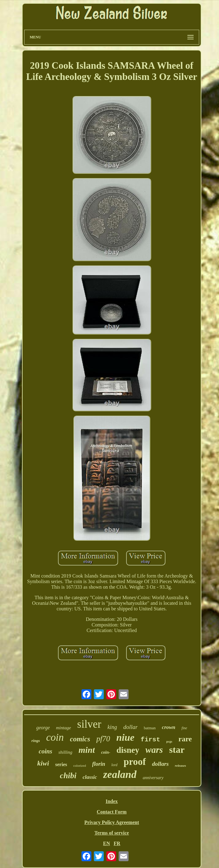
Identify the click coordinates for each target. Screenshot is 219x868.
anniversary (153, 778)
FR (117, 843)
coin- (106, 752)
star (177, 750)
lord (114, 765)
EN (107, 843)
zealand (120, 774)
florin (99, 764)
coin (55, 737)
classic (90, 777)
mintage (64, 728)
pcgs (169, 742)
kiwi (43, 763)
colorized (79, 765)
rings (35, 741)
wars (154, 750)
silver (89, 724)
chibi (68, 776)
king (112, 727)
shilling (65, 752)
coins (45, 751)
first (150, 740)
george (43, 728)
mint (87, 750)
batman (150, 728)
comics (80, 739)
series (61, 764)
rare (185, 739)
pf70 (103, 739)
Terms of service (112, 833)
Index (112, 801)
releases (181, 765)
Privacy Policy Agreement (112, 822)
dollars (160, 764)
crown (169, 727)
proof (135, 762)
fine (184, 728)
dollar (130, 727)
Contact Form (112, 812)
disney (128, 750)
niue (125, 737)
